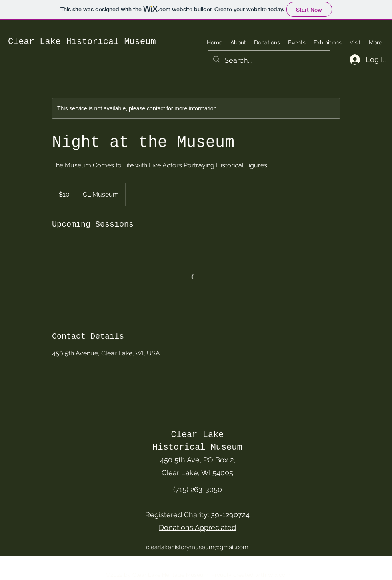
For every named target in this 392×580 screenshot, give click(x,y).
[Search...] (269, 60)
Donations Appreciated (197, 527)
